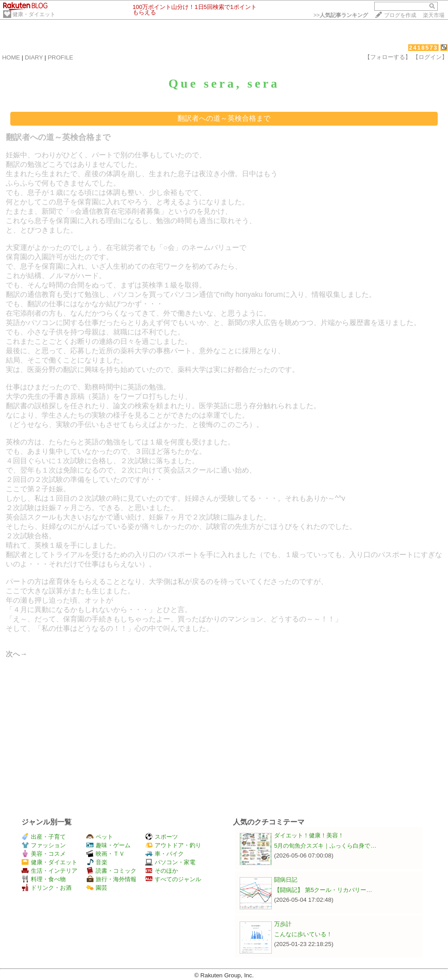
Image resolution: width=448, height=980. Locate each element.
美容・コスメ (44, 854)
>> (341, 15)
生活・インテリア (49, 871)
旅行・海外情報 (111, 879)
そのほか (162, 871)
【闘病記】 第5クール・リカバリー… (323, 890)
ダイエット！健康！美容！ (309, 835)
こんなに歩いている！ (303, 934)
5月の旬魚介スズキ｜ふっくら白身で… (325, 846)
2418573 (424, 48)
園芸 (97, 888)
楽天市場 (434, 15)
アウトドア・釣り (173, 845)
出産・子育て (44, 837)
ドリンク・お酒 (46, 888)
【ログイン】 (430, 57)
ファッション (44, 845)
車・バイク (165, 854)
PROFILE (61, 57)
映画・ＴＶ (106, 854)
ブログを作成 (400, 15)
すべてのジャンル (173, 879)
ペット (100, 837)
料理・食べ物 (44, 879)
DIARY (34, 57)
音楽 (97, 862)
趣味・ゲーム (108, 845)
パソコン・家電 (170, 862)
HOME (11, 57)
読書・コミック (111, 871)
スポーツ (162, 837)
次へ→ (17, 654)
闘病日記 (286, 880)
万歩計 (283, 924)
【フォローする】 (388, 57)
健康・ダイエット (34, 14)
